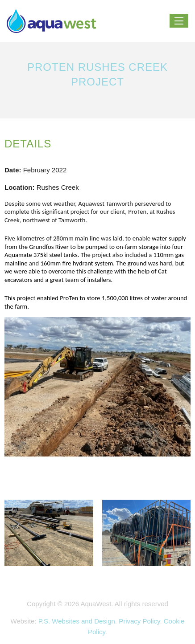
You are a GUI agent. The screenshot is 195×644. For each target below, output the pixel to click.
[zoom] (97, 391)
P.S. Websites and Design (77, 621)
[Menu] (179, 21)
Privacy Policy (139, 621)
